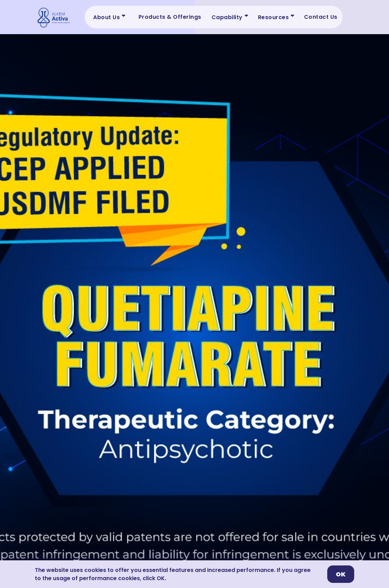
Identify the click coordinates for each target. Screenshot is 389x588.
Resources (273, 17)
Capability (227, 17)
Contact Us (321, 17)
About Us (106, 17)
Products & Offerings (170, 17)
